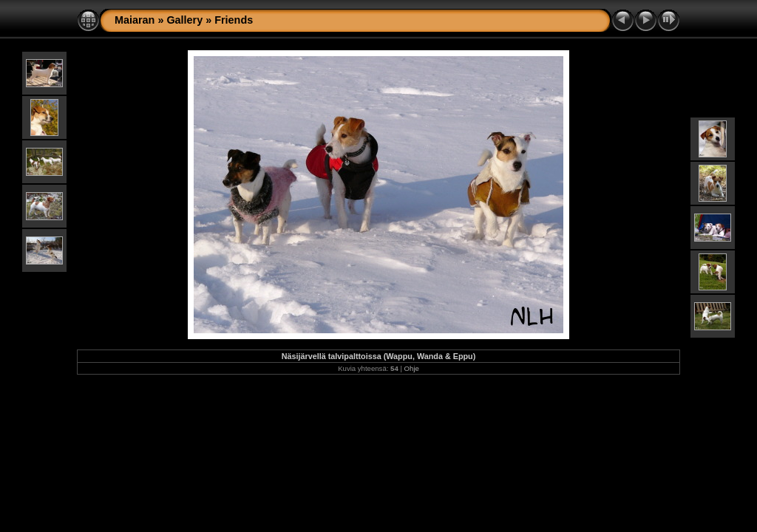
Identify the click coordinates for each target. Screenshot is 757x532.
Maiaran (135, 20)
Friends (234, 20)
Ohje (412, 368)
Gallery (184, 20)
